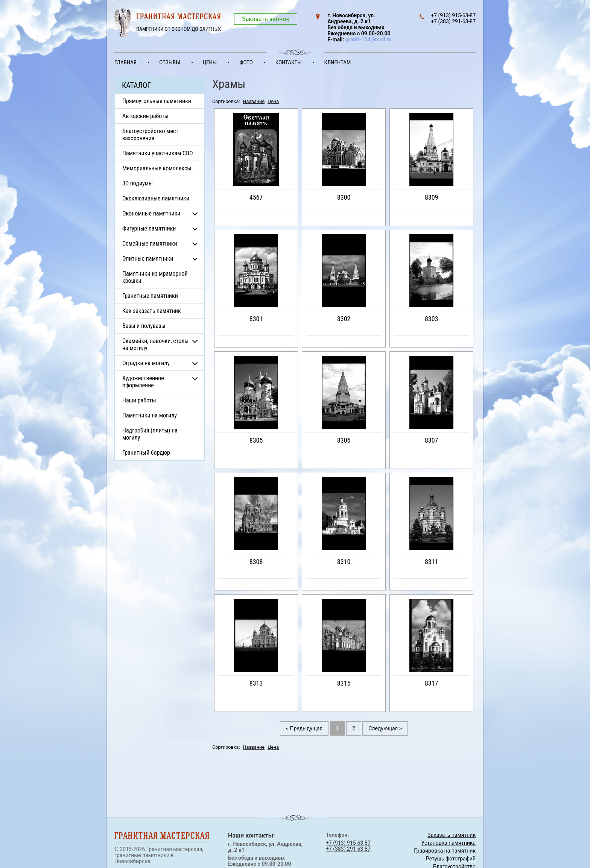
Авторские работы (145, 116)
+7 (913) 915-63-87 (348, 843)
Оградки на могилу (146, 363)
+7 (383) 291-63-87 (348, 849)
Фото (246, 62)
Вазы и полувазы (144, 326)
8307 (432, 440)
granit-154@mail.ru (369, 39)
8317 (432, 683)
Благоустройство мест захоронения (150, 135)
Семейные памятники (150, 244)
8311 (432, 562)
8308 (256, 562)
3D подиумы (138, 183)
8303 (432, 319)
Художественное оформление (143, 382)
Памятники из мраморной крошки (155, 277)
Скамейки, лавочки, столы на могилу (155, 344)
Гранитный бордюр (146, 453)
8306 (344, 440)
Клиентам (338, 62)
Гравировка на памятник (445, 851)
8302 (344, 319)
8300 (344, 197)
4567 (256, 197)
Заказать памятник (452, 835)
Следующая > (385, 728)
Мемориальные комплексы (157, 168)
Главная (125, 62)
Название (254, 101)
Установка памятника (449, 843)
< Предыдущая (304, 728)
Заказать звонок (266, 19)
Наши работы (139, 400)
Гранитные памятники (150, 296)
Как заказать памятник (152, 311)
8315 (344, 683)
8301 (256, 319)
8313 (256, 683)
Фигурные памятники (149, 228)
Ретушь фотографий (451, 859)
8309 (432, 197)
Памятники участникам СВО (158, 153)
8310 (344, 562)
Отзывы (170, 62)
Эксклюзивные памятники (156, 198)
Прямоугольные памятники (157, 101)
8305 (256, 440)
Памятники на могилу (150, 415)
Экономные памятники (151, 213)
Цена (273, 101)
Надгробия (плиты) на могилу (150, 434)
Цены (210, 62)
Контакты (289, 62)
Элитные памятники (148, 259)
